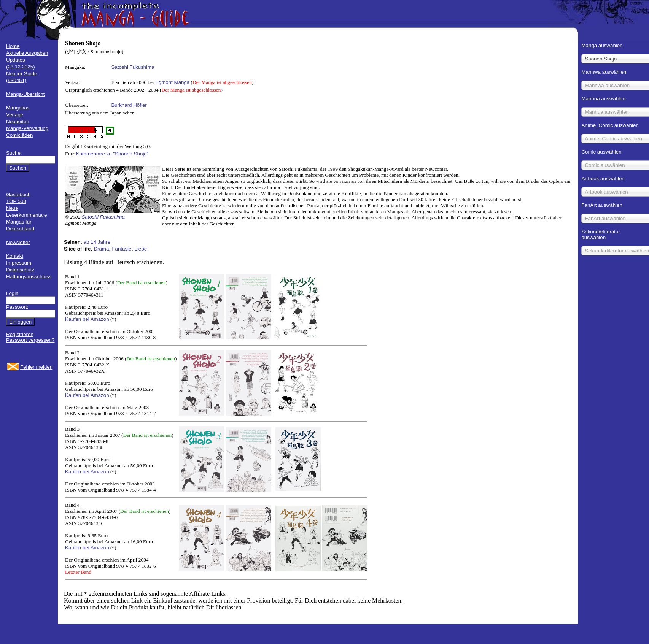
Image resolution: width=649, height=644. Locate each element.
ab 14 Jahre (97, 242)
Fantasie (122, 249)
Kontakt (15, 256)
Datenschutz (20, 270)
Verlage (15, 115)
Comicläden (19, 135)
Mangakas (18, 108)
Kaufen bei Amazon (87, 319)
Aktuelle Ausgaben (27, 53)
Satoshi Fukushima (133, 67)
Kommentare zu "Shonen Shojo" (112, 154)
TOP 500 (16, 201)
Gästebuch (18, 194)
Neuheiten (18, 121)
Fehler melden (36, 367)
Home (13, 46)
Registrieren (20, 334)
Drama (101, 249)
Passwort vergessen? (30, 340)
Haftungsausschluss (29, 277)
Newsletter (18, 242)
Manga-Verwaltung (27, 128)
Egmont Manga (172, 82)
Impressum (19, 263)
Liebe (141, 249)
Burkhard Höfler (129, 105)
